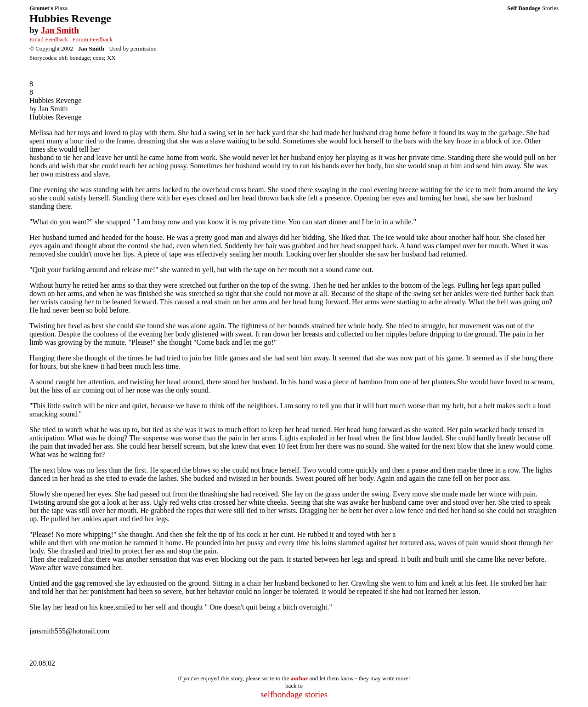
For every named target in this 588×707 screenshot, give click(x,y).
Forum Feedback (92, 39)
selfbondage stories (294, 694)
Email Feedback (49, 39)
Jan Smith (60, 30)
